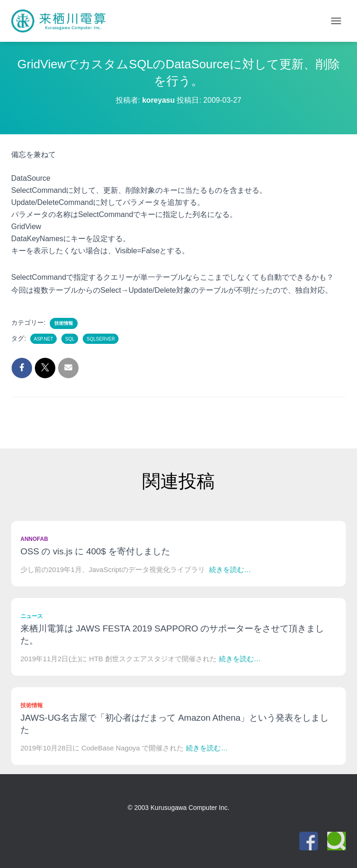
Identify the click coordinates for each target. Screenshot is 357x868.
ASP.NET (44, 339)
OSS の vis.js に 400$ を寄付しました (95, 551)
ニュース (32, 616)
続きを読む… (230, 569)
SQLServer (101, 339)
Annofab (34, 539)
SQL (70, 339)
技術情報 (64, 323)
